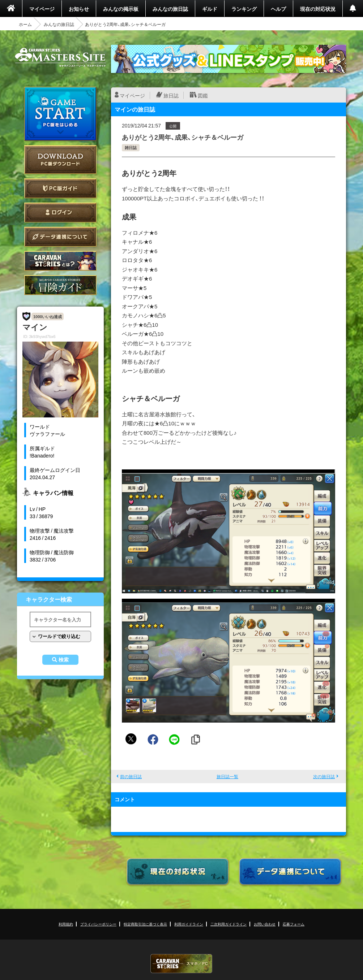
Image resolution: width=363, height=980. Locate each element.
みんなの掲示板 (121, 9)
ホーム (25, 24)
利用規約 (66, 924)
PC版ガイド (60, 188)
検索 (64, 660)
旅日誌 (171, 95)
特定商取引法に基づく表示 (145, 924)
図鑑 (203, 95)
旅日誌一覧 (227, 776)
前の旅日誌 (131, 776)
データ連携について (60, 237)
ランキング (244, 9)
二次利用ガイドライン (229, 924)
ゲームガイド (60, 285)
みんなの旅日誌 (170, 9)
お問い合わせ (265, 924)
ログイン (60, 213)
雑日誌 (131, 148)
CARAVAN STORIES (181, 964)
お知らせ (79, 9)
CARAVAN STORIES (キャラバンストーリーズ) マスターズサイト (60, 57)
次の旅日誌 (324, 776)
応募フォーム (294, 924)
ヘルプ (278, 9)
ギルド (210, 9)
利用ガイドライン (189, 924)
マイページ (42, 9)
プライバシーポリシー (98, 924)
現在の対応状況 (318, 9)
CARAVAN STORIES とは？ (60, 261)
